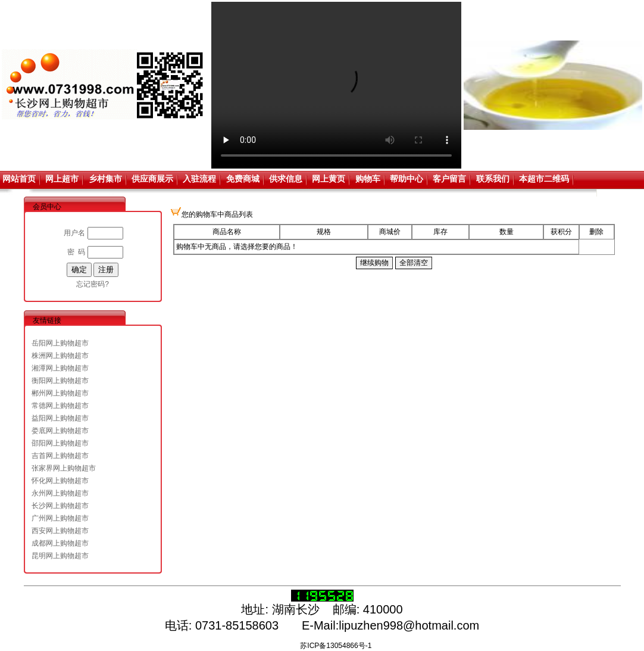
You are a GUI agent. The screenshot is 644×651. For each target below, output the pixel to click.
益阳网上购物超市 (60, 418)
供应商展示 (152, 179)
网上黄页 (329, 179)
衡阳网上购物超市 (60, 381)
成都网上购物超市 (60, 543)
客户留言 (449, 179)
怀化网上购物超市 (60, 481)
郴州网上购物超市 (60, 393)
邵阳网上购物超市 (60, 443)
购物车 (368, 179)
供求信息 (286, 179)
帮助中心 (407, 179)
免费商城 (243, 179)
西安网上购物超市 (60, 531)
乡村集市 (105, 179)
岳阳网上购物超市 (60, 343)
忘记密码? (93, 284)
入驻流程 (199, 179)
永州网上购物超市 (60, 493)
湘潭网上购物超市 (60, 368)
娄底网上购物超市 (60, 431)
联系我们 (493, 179)
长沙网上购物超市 (60, 506)
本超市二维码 (544, 179)
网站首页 (19, 179)
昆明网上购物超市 (60, 556)
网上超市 (62, 179)
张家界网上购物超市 (64, 468)
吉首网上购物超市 (60, 456)
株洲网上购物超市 (60, 356)
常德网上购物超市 (60, 406)
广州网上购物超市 (60, 518)
